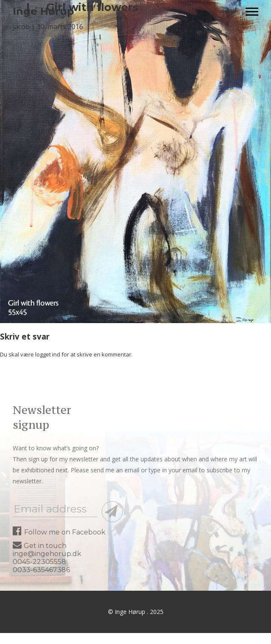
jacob (21, 27)
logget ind (48, 354)
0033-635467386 (41, 570)
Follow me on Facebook (59, 532)
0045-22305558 (39, 562)
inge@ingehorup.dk (47, 554)
